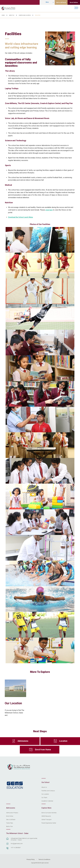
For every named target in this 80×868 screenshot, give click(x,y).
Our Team (44, 798)
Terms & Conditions (44, 859)
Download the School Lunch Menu (20, 217)
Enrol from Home (43, 750)
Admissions (23, 741)
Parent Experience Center (49, 823)
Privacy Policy (31, 859)
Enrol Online (74, 2)
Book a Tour (10, 826)
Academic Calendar (47, 801)
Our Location (13, 703)
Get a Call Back (11, 820)
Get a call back (61, 2)
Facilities (38, 15)
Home (3, 15)
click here (49, 210)
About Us (12, 15)
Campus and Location (25, 15)
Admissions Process (12, 813)
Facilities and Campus (48, 791)
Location (63, 741)
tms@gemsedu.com (17, 844)
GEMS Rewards (46, 816)
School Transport (46, 820)
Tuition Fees (10, 823)
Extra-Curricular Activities (49, 813)
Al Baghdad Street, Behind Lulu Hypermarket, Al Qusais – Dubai (24, 839)
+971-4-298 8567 (16, 848)
